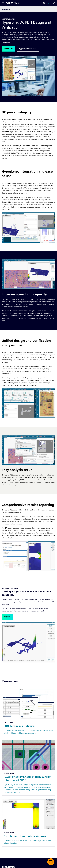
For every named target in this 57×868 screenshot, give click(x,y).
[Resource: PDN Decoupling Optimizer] (28, 713)
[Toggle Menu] (3, 3)
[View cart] (49, 3)
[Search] (44, 3)
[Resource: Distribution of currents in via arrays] (28, 823)
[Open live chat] (51, 862)
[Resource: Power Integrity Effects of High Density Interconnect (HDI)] (28, 768)
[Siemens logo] (13, 3)
